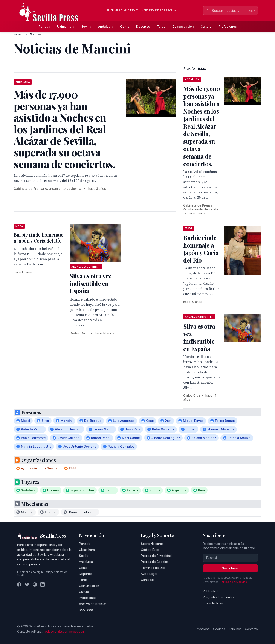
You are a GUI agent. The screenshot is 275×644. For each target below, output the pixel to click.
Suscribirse (230, 568)
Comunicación (183, 27)
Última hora (66, 27)
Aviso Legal (149, 574)
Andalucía (106, 27)
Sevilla (86, 27)
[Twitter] (27, 585)
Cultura (206, 27)
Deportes (143, 27)
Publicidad (210, 591)
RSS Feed (86, 610)
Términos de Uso (153, 568)
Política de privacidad (233, 582)
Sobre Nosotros (152, 544)
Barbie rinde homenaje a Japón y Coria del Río (39, 238)
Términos (235, 629)
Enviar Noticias (213, 603)
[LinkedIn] (43, 585)
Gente (125, 27)
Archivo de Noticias (93, 604)
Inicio (17, 34)
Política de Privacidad (156, 556)
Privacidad (202, 629)
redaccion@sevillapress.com (64, 631)
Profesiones (228, 27)
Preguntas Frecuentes (218, 597)
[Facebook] (19, 585)
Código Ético (150, 550)
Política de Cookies (155, 562)
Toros (161, 27)
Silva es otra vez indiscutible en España (90, 283)
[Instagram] (35, 585)
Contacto (147, 580)
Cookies (219, 629)
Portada (44, 27)
